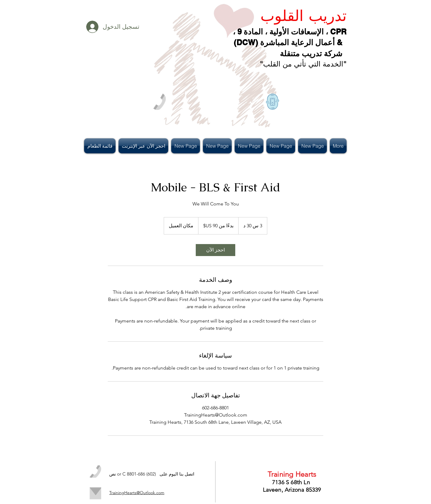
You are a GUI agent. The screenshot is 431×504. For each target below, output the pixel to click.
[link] (215, 250)
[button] (101, 146)
